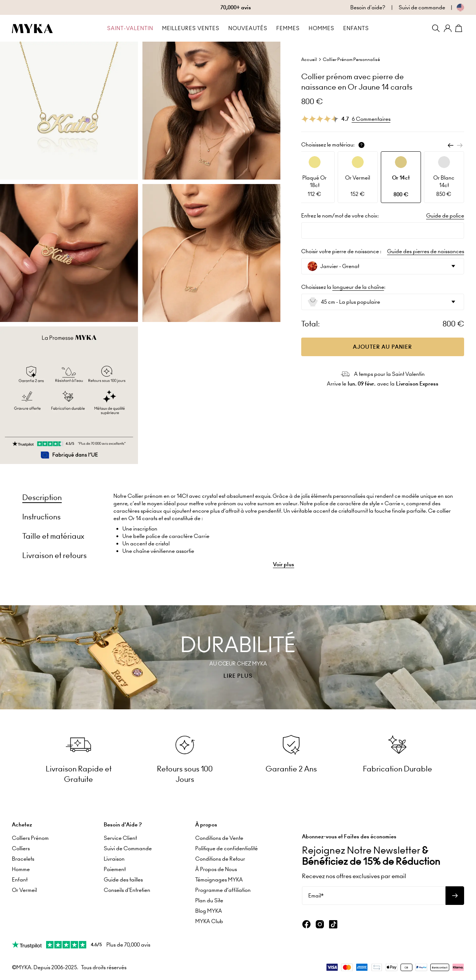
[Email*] (374, 895)
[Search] (436, 28)
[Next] (460, 145)
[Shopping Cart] (460, 28)
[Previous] (451, 145)
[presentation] (238, 657)
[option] (315, 177)
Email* (316, 895)
